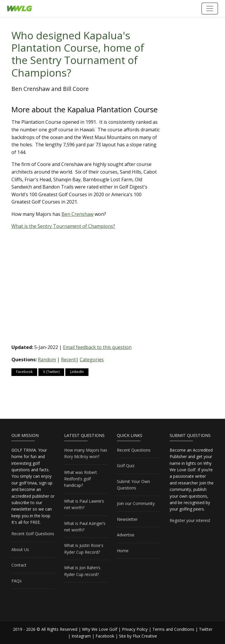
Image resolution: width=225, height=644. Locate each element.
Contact (19, 565)
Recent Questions (134, 450)
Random (47, 360)
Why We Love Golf (100, 629)
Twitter (206, 629)
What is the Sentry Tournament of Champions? (63, 226)
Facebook (24, 372)
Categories (92, 360)
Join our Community (136, 503)
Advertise (126, 535)
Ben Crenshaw (77, 214)
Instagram (81, 636)
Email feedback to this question (97, 347)
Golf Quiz (126, 466)
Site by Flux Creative (138, 636)
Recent (68, 360)
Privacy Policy (135, 629)
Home (123, 551)
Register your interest (190, 520)
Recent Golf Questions (33, 534)
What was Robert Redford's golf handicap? (81, 479)
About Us (20, 549)
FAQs (17, 581)
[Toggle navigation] (210, 9)
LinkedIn (77, 372)
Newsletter (127, 519)
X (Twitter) (51, 372)
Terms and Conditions (173, 629)
